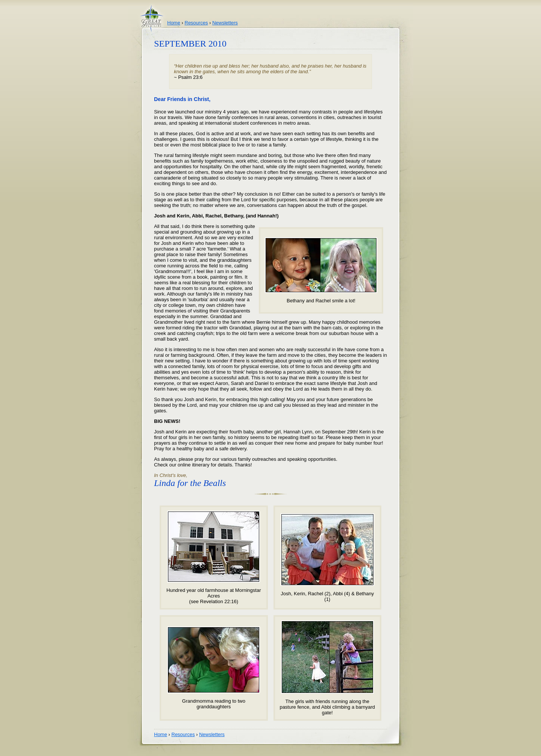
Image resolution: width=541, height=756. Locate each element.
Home (174, 23)
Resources (196, 23)
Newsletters (225, 23)
